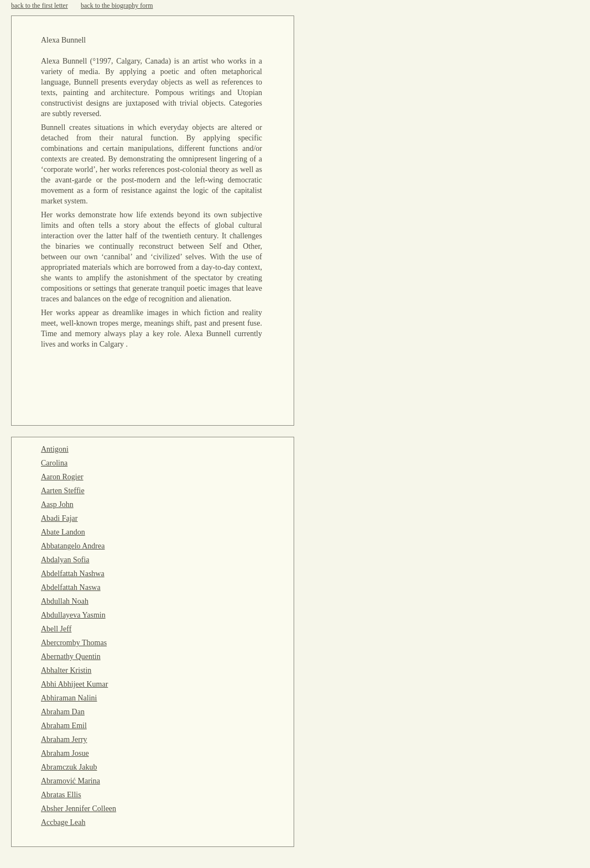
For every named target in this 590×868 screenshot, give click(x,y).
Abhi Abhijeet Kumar (74, 684)
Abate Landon (63, 532)
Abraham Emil (64, 726)
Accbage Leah (63, 822)
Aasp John (57, 504)
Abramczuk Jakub (69, 767)
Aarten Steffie (63, 491)
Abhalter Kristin (66, 670)
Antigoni (55, 449)
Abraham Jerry (64, 739)
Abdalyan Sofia (65, 560)
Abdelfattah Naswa (71, 587)
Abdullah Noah (65, 601)
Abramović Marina (71, 781)
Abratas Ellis (61, 795)
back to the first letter (40, 6)
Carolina (54, 463)
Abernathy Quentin (71, 657)
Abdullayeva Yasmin (73, 615)
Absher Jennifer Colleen (79, 809)
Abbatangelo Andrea (73, 546)
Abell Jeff (56, 629)
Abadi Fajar (59, 518)
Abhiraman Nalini (69, 698)
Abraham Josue (65, 753)
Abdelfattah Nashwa (73, 574)
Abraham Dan (63, 712)
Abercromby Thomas (74, 643)
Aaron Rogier (62, 477)
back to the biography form (117, 6)
